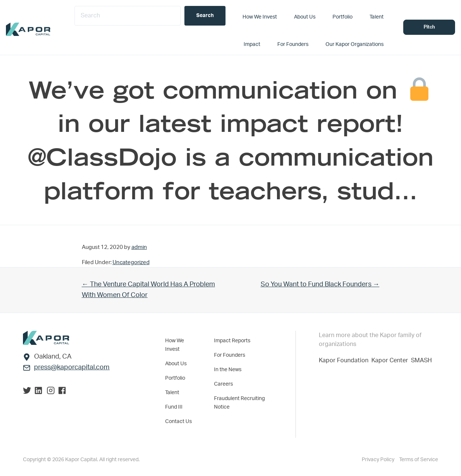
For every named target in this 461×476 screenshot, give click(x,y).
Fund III (174, 407)
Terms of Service (419, 460)
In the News (228, 370)
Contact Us (178, 422)
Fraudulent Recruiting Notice (239, 403)
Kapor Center (391, 360)
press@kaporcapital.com (72, 367)
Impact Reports (232, 341)
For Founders (230, 355)
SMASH (421, 360)
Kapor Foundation (345, 360)
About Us (176, 364)
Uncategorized (131, 262)
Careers (223, 384)
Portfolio (175, 378)
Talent (172, 393)
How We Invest (175, 345)
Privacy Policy (379, 460)
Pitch (429, 27)
